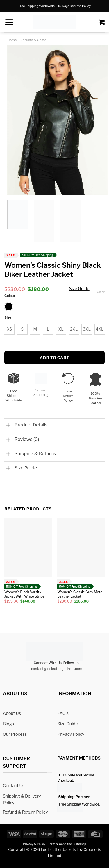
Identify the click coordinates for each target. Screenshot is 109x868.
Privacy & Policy (34, 844)
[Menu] (9, 22)
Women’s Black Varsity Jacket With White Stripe (24, 594)
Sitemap (80, 844)
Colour (10, 296)
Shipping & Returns (35, 454)
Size (8, 317)
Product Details (31, 425)
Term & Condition (60, 844)
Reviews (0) (27, 439)
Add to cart (54, 358)
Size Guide (79, 289)
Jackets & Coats (34, 40)
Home (12, 40)
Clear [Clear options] (101, 292)
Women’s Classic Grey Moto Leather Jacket (80, 594)
